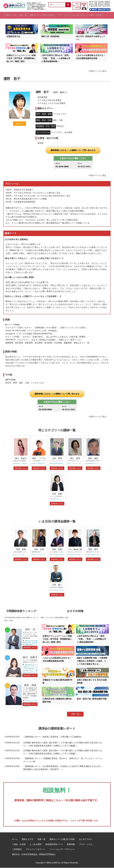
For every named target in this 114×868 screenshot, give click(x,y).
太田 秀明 (57, 459)
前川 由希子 (30, 658)
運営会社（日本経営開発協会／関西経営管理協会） (34, 855)
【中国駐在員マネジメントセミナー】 (96, 464)
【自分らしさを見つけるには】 (40, 555)
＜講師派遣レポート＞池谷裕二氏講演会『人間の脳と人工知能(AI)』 (53, 737)
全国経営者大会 (13, 37)
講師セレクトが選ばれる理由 (44, 15)
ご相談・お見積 (101, 15)
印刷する (19, 124)
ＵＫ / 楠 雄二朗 (75, 550)
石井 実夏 (57, 494)
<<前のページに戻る (97, 71)
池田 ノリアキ (39, 459)
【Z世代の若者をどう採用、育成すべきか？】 (98, 555)
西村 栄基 (57, 550)
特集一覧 (24, 15)
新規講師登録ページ (54, 845)
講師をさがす (10, 15)
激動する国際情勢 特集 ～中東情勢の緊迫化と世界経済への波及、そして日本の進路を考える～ (92, 661)
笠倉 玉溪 (39, 550)
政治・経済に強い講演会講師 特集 (92, 699)
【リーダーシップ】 (20, 555)
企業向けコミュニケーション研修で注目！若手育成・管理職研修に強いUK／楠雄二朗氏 (21, 59)
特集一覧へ (76, 714)
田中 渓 (30, 630)
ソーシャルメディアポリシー (62, 850)
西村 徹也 (93, 459)
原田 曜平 (93, 550)
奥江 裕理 (75, 459)
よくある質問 (35, 845)
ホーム (15, 839)
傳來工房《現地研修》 (51, 37)
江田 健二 (57, 585)
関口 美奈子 (21, 459)
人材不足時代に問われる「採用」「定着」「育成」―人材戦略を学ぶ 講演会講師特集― (56, 59)
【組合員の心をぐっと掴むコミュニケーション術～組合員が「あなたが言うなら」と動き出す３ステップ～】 (30, 669)
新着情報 (71, 845)
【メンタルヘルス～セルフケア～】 (78, 464)
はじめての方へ (84, 15)
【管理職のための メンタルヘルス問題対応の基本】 (64, 499)
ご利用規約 (17, 850)
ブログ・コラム (67, 15)
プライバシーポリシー (35, 850)
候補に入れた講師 (77, 6)
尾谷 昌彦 (30, 685)
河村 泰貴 (21, 550)
